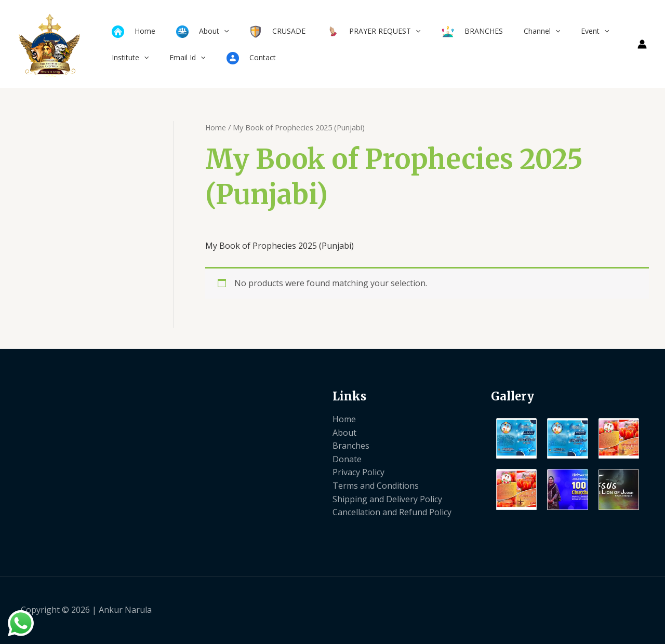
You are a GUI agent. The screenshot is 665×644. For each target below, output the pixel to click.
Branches (351, 446)
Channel (508, 31)
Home (216, 127)
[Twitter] (619, 611)
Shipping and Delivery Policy (387, 499)
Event (554, 31)
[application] (215, 31)
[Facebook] (597, 611)
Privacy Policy (358, 472)
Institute (127, 57)
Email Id (178, 57)
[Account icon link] (642, 44)
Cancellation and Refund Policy (392, 512)
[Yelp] (576, 611)
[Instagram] (640, 611)
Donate (347, 459)
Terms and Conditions (376, 486)
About (344, 433)
